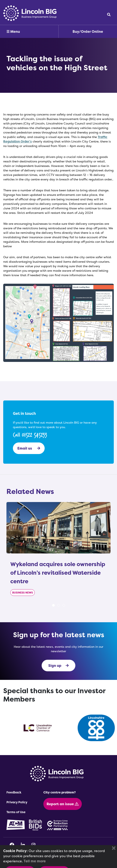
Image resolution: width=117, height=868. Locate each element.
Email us (29, 448)
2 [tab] (59, 605)
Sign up (58, 666)
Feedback (14, 792)
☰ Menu (13, 31)
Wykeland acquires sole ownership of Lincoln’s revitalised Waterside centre (58, 573)
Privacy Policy (17, 802)
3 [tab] (64, 605)
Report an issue (63, 804)
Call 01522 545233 (30, 435)
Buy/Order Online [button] (88, 31)
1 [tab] (53, 605)
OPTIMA (68, 862)
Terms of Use (16, 812)
